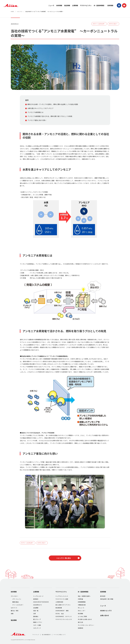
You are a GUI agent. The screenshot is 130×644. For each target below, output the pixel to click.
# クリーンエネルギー (99, 24)
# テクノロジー (113, 24)
